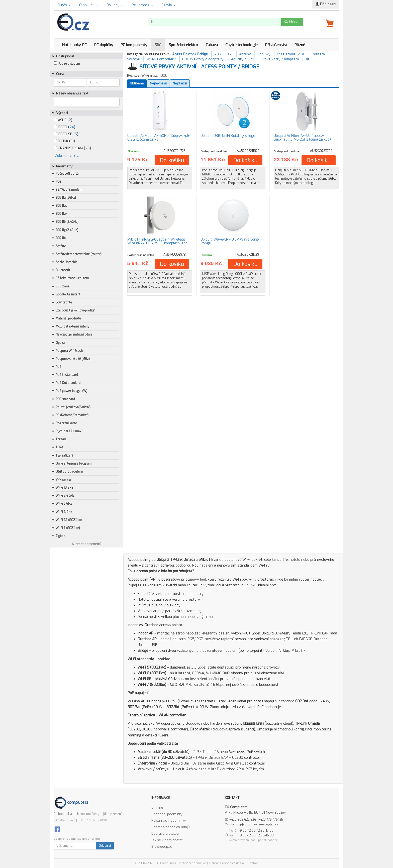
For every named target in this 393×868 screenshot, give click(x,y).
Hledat (292, 22)
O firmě (157, 807)
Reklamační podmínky (169, 821)
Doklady (115, 5)
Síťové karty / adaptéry (280, 59)
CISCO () (64, 127)
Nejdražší (180, 83)
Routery (318, 54)
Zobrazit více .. (67, 156)
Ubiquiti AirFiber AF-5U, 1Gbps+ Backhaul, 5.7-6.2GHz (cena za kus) (302, 138)
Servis (169, 5)
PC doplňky (104, 45)
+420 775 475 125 (271, 820)
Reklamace (142, 5)
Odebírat (105, 846)
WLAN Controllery (161, 59)
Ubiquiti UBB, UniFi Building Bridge (228, 136)
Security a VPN (242, 59)
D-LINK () (64, 141)
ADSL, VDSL (223, 54)
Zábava (212, 45)
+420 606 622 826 (243, 820)
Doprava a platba (165, 834)
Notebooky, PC (74, 45)
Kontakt (253, 863)
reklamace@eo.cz (266, 824)
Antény (245, 54)
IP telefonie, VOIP (291, 54)
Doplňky (264, 54)
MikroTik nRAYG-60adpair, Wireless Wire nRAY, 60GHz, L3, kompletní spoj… (159, 241)
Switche (133, 59)
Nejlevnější (158, 83)
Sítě (158, 45)
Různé (300, 45)
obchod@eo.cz (240, 824)
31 (72, 141)
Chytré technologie (241, 45)
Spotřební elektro (183, 45)
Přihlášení (326, 4)
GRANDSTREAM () (72, 148)
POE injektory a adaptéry (203, 59)
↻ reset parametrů (86, 544)
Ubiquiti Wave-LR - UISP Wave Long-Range (230, 241)
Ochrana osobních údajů (171, 827)
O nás (64, 5)
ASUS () (63, 120)
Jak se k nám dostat (167, 840)
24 (72, 127)
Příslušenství (276, 45)
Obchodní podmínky (167, 814)
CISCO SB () (66, 134)
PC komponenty (134, 45)
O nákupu (89, 5)
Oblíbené (137, 83)
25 (87, 148)
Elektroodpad (162, 847)
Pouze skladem (69, 64)
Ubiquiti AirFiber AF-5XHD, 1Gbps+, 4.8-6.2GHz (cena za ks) (159, 138)
